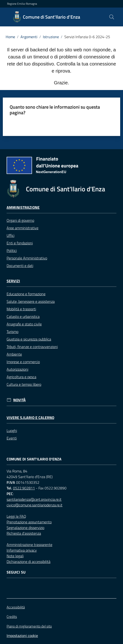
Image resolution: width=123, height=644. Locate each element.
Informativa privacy (22, 550)
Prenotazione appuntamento (29, 522)
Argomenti (29, 37)
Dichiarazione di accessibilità (29, 562)
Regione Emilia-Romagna (22, 4)
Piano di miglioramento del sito (29, 626)
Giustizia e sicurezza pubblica (29, 339)
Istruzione (51, 37)
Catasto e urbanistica (23, 316)
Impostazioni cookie (22, 636)
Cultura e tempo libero (24, 384)
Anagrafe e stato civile (24, 324)
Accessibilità (16, 607)
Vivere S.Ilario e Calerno (30, 418)
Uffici (10, 235)
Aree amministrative (23, 228)
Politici (12, 250)
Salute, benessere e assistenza (31, 301)
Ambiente (14, 354)
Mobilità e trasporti (21, 309)
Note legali (15, 556)
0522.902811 (24, 488)
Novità (19, 400)
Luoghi (12, 431)
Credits (12, 617)
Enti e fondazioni (20, 243)
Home (10, 37)
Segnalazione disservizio (25, 528)
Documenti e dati (20, 266)
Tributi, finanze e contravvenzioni (32, 347)
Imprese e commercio (23, 362)
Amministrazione (23, 207)
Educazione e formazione (26, 294)
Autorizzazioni (17, 369)
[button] (112, 17)
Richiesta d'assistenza (24, 533)
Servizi (13, 281)
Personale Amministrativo (27, 258)
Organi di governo (20, 220)
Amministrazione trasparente (29, 545)
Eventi (12, 438)
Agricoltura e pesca (21, 377)
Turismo (12, 332)
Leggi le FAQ (16, 516)
